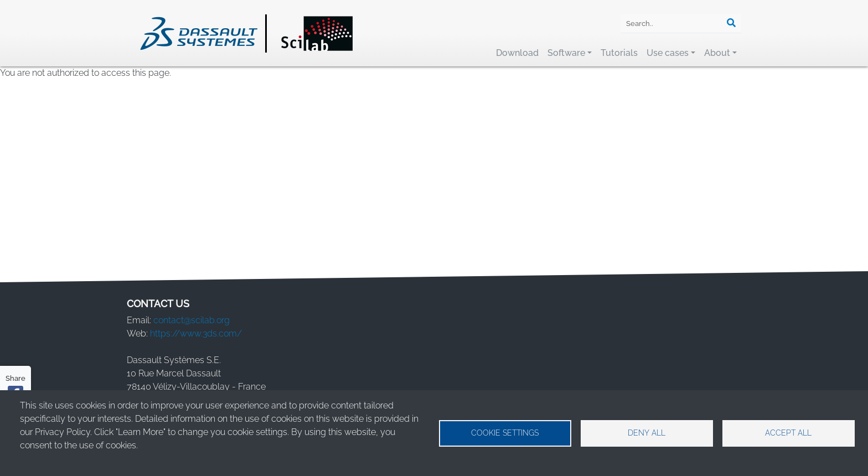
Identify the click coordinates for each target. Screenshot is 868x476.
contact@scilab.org (192, 320)
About (717, 53)
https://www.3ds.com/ (196, 333)
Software (566, 53)
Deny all (647, 433)
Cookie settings (505, 433)
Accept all (788, 433)
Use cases (668, 53)
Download (517, 53)
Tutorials (619, 53)
